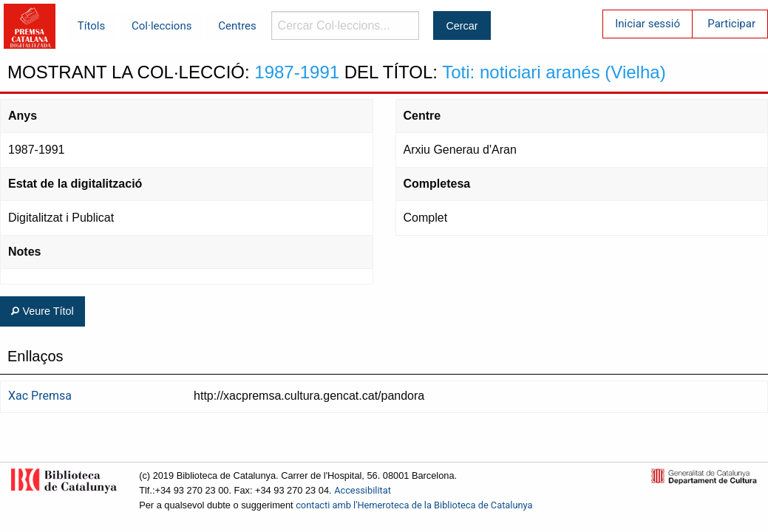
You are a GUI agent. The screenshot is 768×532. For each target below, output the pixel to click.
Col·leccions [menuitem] (162, 26)
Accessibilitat (363, 490)
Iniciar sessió (648, 24)
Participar (731, 24)
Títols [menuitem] (91, 26)
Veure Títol (42, 311)
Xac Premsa (40, 396)
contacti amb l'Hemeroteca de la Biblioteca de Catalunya (414, 505)
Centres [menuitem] (237, 26)
